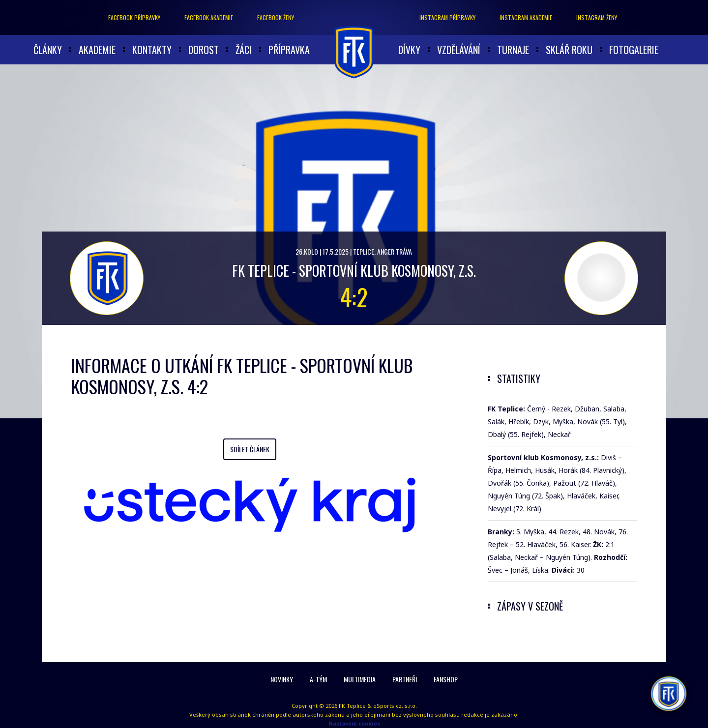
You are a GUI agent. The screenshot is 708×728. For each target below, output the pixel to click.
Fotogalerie (634, 50)
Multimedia (360, 679)
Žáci (244, 50)
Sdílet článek (250, 449)
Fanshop (446, 679)
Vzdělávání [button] (459, 50)
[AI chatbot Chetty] (669, 694)
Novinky (282, 679)
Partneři (405, 679)
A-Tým (318, 679)
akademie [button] (97, 50)
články (48, 50)
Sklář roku (569, 50)
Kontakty (152, 50)
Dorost (204, 50)
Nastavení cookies (354, 723)
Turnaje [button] (513, 50)
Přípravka (289, 50)
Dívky (409, 50)
